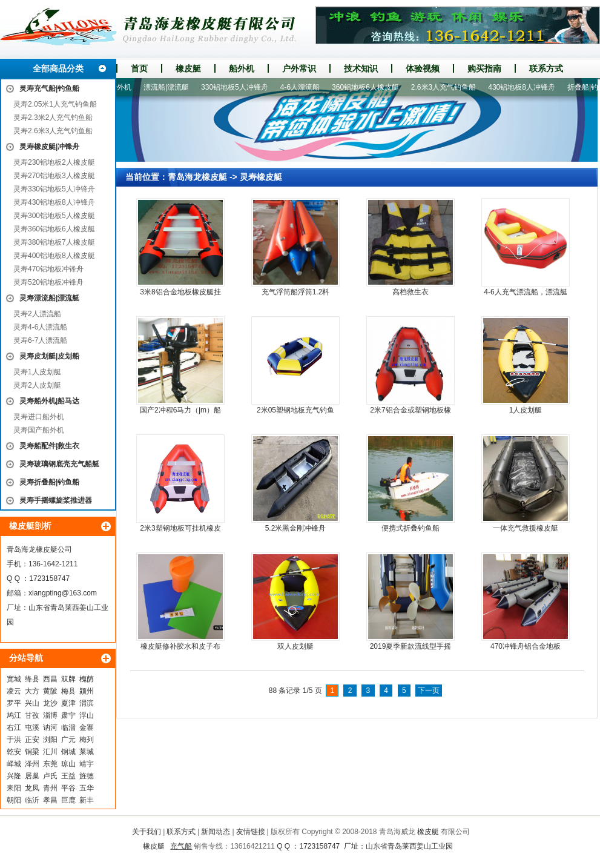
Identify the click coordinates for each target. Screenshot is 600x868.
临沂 (32, 800)
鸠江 (14, 715)
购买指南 (484, 68)
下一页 (429, 691)
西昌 (50, 679)
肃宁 (68, 715)
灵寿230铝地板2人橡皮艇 (54, 162)
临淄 (68, 727)
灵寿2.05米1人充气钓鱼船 (55, 104)
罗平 (14, 703)
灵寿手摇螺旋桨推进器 (56, 500)
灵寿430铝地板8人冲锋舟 (54, 202)
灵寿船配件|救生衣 (49, 446)
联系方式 (546, 68)
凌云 (14, 691)
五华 (87, 788)
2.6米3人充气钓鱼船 (447, 87)
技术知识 (361, 68)
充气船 (181, 846)
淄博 (50, 715)
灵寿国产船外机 (39, 430)
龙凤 (32, 788)
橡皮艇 (188, 68)
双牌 (68, 679)
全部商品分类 (58, 68)
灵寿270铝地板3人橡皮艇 (54, 176)
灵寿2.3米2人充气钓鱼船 (53, 118)
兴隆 (14, 776)
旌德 (87, 776)
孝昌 (50, 800)
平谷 (68, 788)
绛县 (32, 679)
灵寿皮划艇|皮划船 (49, 356)
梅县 (68, 691)
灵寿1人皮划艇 (37, 372)
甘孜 (32, 715)
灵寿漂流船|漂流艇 (49, 298)
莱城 (87, 752)
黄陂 (50, 691)
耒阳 (14, 788)
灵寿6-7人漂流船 (40, 340)
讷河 (50, 727)
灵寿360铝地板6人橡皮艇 (54, 229)
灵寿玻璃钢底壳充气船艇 (59, 464)
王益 (68, 776)
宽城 (14, 679)
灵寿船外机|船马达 (49, 401)
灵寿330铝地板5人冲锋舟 (54, 189)
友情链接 (251, 832)
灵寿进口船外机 (39, 417)
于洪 (14, 740)
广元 (68, 740)
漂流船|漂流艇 (169, 87)
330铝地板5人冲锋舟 (238, 87)
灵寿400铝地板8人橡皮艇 (54, 256)
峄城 (14, 764)
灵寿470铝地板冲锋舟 (48, 269)
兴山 (32, 703)
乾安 (14, 752)
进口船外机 (116, 87)
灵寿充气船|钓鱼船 (49, 88)
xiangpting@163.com (63, 593)
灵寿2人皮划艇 (37, 385)
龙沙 (50, 703)
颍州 (87, 691)
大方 (32, 691)
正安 (32, 740)
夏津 (68, 703)
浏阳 (50, 740)
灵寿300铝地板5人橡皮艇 (54, 216)
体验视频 (423, 68)
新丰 (87, 800)
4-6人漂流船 (303, 87)
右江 (14, 727)
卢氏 (50, 776)
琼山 (68, 764)
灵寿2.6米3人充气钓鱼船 (53, 131)
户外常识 (299, 68)
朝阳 (14, 800)
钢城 (68, 752)
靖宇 (87, 764)
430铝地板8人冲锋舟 (525, 87)
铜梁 (32, 752)
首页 (139, 68)
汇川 (50, 752)
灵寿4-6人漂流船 (40, 327)
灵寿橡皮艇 (261, 177)
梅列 (87, 740)
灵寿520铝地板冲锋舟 (48, 282)
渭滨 (87, 703)
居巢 (32, 776)
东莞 (50, 764)
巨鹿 (68, 800)
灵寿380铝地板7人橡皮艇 (54, 242)
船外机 (242, 68)
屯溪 (32, 727)
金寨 (87, 727)
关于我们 (147, 832)
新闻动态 (216, 832)
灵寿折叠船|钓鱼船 (49, 482)
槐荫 (87, 679)
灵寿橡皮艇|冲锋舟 (49, 147)
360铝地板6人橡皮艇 (368, 87)
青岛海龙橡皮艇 (197, 177)
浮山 (87, 715)
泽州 (32, 764)
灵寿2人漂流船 (37, 314)
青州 (50, 788)
